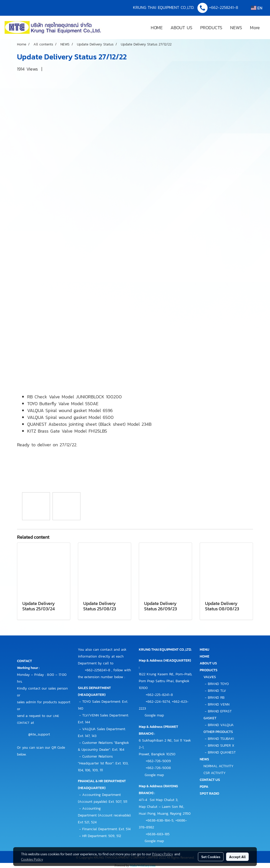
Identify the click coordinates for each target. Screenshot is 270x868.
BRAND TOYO (218, 684)
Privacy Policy (162, 854)
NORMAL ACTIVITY (218, 766)
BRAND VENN (219, 704)
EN (257, 8)
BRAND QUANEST (222, 752)
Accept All (237, 857)
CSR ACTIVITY (215, 773)
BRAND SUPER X (221, 746)
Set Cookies (211, 857)
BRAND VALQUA (221, 725)
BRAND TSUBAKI (221, 739)
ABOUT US (181, 28)
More (255, 28)
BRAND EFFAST (220, 711)
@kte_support (39, 735)
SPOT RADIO (209, 793)
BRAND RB (216, 698)
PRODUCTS (211, 28)
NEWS (236, 28)
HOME (157, 28)
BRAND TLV (217, 691)
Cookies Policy (32, 859)
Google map (154, 715)
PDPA (204, 787)
